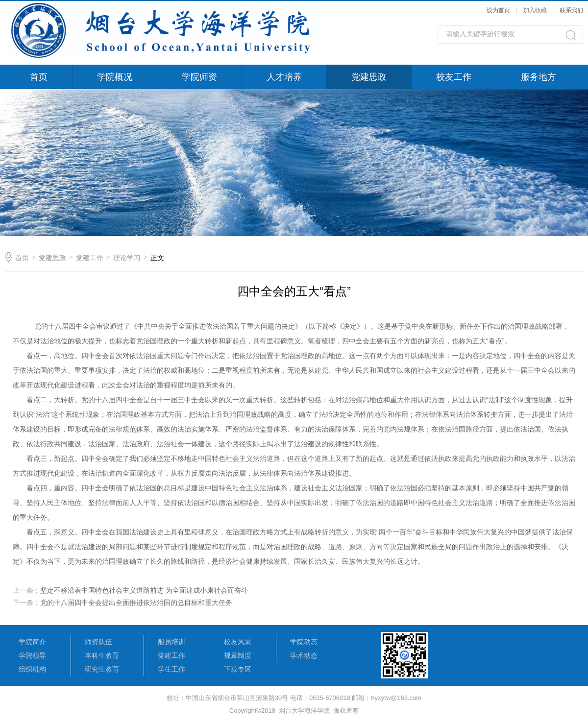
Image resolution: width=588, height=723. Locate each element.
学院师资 (199, 77)
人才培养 (284, 77)
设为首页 (498, 10)
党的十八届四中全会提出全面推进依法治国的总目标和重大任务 (136, 602)
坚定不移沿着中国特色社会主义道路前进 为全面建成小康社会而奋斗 (144, 590)
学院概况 (115, 77)
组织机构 (32, 669)
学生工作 (171, 669)
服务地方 (539, 77)
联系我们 (571, 10)
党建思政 (369, 77)
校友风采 (238, 642)
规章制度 (238, 655)
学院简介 (32, 642)
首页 (39, 77)
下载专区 (238, 669)
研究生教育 (102, 669)
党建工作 (90, 258)
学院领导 (32, 655)
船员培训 (171, 642)
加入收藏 (535, 10)
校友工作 (454, 77)
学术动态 (304, 655)
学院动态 (304, 642)
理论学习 (127, 258)
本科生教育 (102, 655)
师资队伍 (98, 642)
